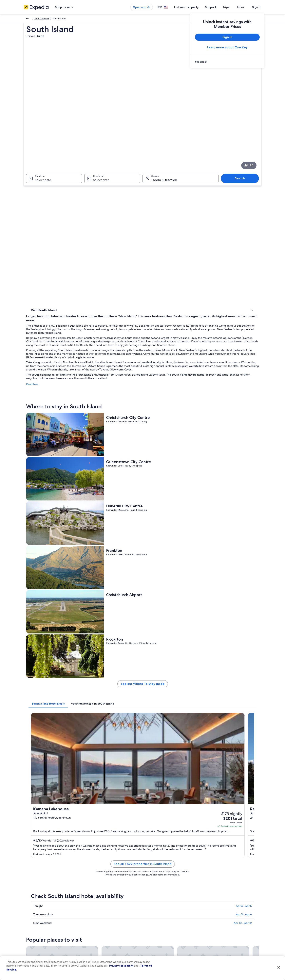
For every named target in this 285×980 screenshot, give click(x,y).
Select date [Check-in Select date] (41, 133)
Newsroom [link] (30, 927)
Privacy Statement (121, 966)
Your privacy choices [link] (157, 939)
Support (218, 7)
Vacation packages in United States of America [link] (110, 921)
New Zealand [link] (84, 19)
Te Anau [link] (34, 795)
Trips (233, 7)
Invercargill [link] (210, 781)
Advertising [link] (30, 939)
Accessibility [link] (153, 933)
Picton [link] (33, 810)
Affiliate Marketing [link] (34, 946)
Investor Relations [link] (33, 933)
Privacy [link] (150, 902)
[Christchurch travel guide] (150, 736)
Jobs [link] (26, 908)
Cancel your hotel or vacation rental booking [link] (231, 908)
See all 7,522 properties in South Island (172, 504)
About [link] (27, 902)
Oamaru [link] (208, 803)
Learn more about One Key (227, 47)
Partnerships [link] (30, 921)
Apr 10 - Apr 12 (243, 559)
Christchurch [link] (95, 781)
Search (242, 132)
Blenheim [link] (35, 781)
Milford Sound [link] (39, 788)
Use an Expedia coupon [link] (220, 927)
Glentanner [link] (94, 803)
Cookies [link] (151, 908)
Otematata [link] (152, 810)
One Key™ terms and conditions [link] (164, 921)
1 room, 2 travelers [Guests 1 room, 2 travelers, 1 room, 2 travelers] (164, 133)
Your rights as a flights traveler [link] (224, 939)
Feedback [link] (29, 952)
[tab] (106, 400)
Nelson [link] (207, 788)
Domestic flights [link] (94, 927)
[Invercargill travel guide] (238, 736)
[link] (227, 62)
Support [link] (212, 902)
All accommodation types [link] (99, 939)
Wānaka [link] (150, 795)
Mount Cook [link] (95, 788)
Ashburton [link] (36, 803)
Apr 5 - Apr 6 (244, 550)
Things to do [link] (39, 186)
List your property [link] (33, 914)
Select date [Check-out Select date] (100, 133)
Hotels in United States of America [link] (104, 908)
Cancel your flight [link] (217, 914)
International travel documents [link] (224, 933)
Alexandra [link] (209, 795)
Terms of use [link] (153, 914)
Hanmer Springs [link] (98, 810)
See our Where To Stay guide (172, 381)
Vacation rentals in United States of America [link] (108, 914)
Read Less (90, 224)
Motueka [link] (151, 788)
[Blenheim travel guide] (105, 736)
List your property (194, 7)
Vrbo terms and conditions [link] (161, 927)
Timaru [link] (91, 795)
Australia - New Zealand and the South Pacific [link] (48, 19)
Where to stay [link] (39, 181)
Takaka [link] (149, 803)
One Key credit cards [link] (96, 946)
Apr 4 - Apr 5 (244, 542)
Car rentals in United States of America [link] (106, 933)
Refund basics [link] (215, 921)
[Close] (279, 968)
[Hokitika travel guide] (194, 736)
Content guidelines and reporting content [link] (169, 946)
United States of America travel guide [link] (105, 902)
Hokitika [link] (150, 781)
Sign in (257, 7)
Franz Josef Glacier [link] (216, 810)
